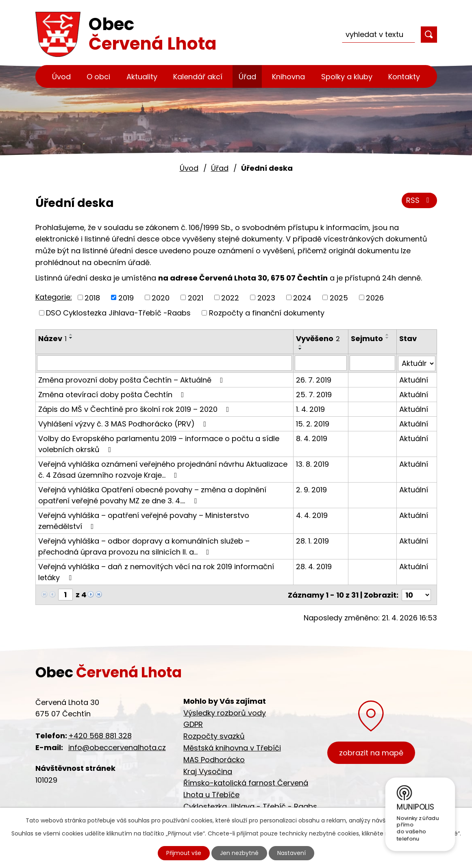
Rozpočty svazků (214, 736)
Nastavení (291, 853)
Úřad (247, 77)
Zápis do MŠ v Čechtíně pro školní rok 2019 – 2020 (135, 409)
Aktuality (142, 77)
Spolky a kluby (347, 77)
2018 (92, 297)
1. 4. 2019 (310, 409)
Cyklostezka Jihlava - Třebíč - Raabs (250, 806)
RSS (419, 200)
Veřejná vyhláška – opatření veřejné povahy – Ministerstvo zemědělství (144, 520)
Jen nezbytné (239, 853)
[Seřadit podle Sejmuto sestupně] (387, 338)
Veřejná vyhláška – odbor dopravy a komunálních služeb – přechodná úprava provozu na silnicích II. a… (144, 546)
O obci (98, 77)
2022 (230, 297)
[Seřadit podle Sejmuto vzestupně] (387, 335)
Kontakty (404, 77)
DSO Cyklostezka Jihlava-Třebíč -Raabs (118, 313)
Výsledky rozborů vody (225, 712)
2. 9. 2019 (311, 489)
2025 (339, 297)
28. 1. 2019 (312, 541)
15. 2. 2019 (313, 423)
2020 (161, 297)
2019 (126, 297)
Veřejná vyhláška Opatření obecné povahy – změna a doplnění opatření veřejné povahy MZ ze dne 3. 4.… (152, 495)
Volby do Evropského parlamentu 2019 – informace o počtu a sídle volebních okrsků (159, 444)
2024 (302, 297)
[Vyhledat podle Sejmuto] (372, 363)
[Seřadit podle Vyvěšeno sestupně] (300, 349)
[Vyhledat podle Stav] (417, 363)
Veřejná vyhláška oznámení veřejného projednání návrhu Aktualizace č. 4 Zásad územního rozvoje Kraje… (163, 469)
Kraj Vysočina (208, 771)
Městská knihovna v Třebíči (232, 747)
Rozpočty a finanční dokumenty (267, 313)
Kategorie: (54, 297)
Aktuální (414, 380)
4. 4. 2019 (312, 515)
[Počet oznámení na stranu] (416, 594)
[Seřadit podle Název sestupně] (71, 338)
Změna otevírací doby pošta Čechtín (113, 394)
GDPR (193, 724)
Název (52, 338)
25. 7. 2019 (314, 394)
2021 (196, 297)
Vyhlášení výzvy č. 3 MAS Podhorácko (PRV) (124, 423)
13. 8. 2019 (312, 464)
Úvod (61, 77)
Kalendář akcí (198, 77)
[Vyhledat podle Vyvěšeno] (321, 363)
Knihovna (288, 77)
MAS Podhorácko (214, 759)
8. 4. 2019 (312, 438)
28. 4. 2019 (314, 566)
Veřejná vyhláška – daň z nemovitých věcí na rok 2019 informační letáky (156, 572)
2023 (266, 297)
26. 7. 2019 (314, 380)
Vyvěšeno (318, 338)
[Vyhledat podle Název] (165, 363)
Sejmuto (367, 338)
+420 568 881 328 (100, 735)
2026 (375, 297)
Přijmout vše (184, 853)
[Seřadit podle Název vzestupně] (71, 335)
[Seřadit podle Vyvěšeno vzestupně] (300, 346)
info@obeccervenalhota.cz (117, 747)
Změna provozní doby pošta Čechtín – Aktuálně (132, 380)
